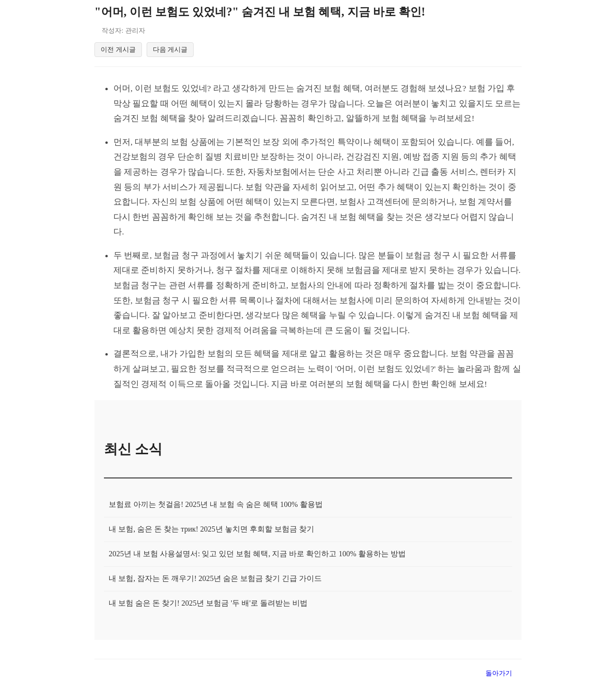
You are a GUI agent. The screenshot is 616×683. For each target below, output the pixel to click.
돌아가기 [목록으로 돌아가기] (499, 674)
